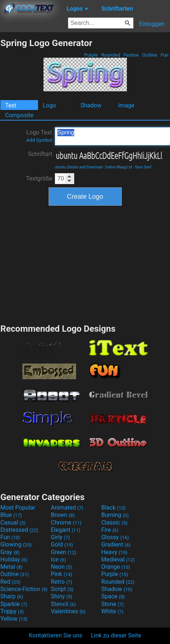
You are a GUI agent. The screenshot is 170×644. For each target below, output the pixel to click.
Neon (61, 567)
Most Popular (18, 508)
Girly (60, 537)
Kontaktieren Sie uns (56, 635)
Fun (165, 55)
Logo (49, 105)
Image (126, 105)
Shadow (91, 105)
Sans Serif (143, 167)
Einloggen (152, 24)
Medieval (118, 559)
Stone (112, 604)
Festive (131, 55)
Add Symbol (39, 140)
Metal (12, 567)
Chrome (66, 523)
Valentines (68, 611)
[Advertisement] (85, 264)
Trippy (12, 611)
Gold (62, 544)
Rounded (111, 55)
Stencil (63, 604)
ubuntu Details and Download (79, 167)
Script (62, 589)
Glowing (16, 544)
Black (114, 508)
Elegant (66, 530)
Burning (115, 515)
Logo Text (39, 136)
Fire (110, 530)
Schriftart (40, 154)
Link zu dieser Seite (116, 635)
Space (113, 596)
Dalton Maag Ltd (119, 167)
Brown (63, 515)
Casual (13, 523)
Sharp (12, 596)
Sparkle (14, 604)
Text (11, 105)
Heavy (114, 552)
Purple (91, 55)
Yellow (14, 619)
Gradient (116, 544)
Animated (67, 508)
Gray (10, 552)
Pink (62, 574)
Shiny (62, 596)
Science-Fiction (24, 589)
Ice (58, 559)
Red (10, 582)
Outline (150, 55)
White (112, 611)
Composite (19, 115)
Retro (61, 582)
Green (64, 552)
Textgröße (39, 178)
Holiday (14, 559)
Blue (11, 515)
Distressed (19, 530)
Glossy (115, 537)
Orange (116, 567)
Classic (114, 523)
